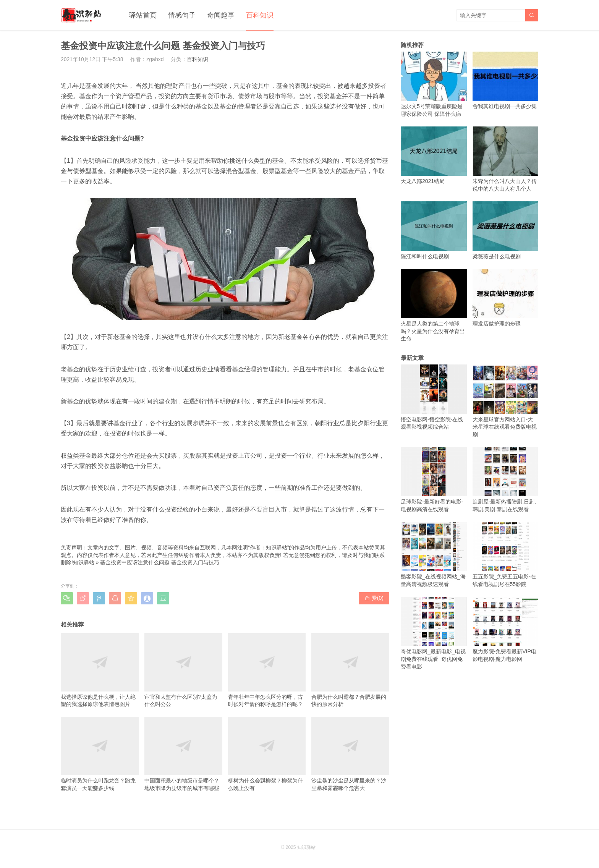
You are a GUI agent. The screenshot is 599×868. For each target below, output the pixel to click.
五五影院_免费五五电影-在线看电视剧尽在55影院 (506, 555)
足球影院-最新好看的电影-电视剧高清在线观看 (434, 480)
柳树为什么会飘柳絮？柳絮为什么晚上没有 (267, 754)
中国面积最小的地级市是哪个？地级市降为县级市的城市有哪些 (183, 754)
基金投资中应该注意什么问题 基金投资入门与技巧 (160, 562)
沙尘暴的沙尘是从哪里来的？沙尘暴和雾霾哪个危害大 (350, 754)
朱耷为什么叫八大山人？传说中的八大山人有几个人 (506, 159)
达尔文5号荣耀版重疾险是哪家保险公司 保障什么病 (434, 84)
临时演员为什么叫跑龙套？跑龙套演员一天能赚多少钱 (100, 754)
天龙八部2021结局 (434, 155)
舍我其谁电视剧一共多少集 (506, 80)
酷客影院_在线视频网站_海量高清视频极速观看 (434, 555)
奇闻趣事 (221, 15)
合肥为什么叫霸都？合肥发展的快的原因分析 (350, 670)
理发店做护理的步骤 (506, 298)
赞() (374, 598)
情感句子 (182, 15)
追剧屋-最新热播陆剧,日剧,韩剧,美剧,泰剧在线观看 (506, 480)
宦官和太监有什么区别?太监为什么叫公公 (183, 670)
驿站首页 (143, 15)
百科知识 (260, 15)
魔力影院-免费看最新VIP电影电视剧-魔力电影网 (506, 629)
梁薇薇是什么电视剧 (506, 230)
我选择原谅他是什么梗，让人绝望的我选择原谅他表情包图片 (100, 670)
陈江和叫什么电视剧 (434, 230)
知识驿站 (84, 562)
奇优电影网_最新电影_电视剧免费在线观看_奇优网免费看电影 (434, 633)
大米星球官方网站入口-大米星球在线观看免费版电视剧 (506, 401)
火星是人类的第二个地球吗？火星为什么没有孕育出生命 (434, 305)
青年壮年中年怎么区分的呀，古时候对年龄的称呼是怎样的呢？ (267, 670)
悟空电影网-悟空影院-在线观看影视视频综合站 (434, 397)
